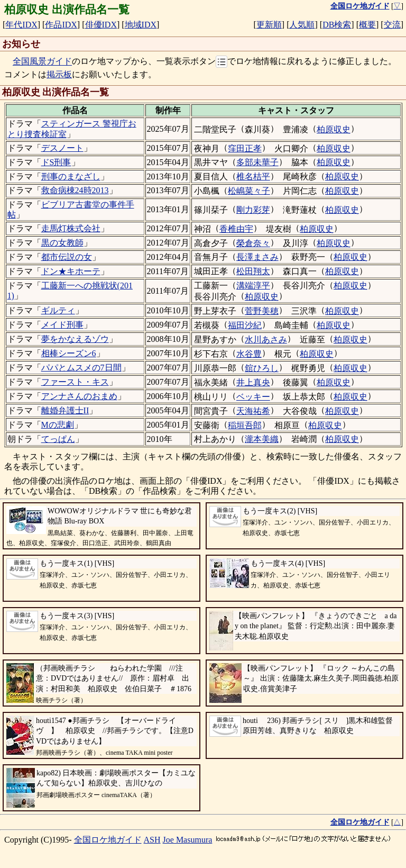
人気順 (302, 25)
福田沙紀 (245, 325)
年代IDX (21, 25)
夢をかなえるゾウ (75, 339)
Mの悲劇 (58, 425)
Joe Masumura (188, 840)
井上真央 (253, 382)
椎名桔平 (253, 177)
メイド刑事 (62, 325)
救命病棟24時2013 (75, 190)
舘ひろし (262, 368)
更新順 (269, 25)
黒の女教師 (62, 243)
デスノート (62, 148)
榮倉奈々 (253, 243)
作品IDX (61, 25)
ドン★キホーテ (71, 271)
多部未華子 (257, 162)
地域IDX (141, 25)
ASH (152, 840)
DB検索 (337, 25)
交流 (392, 25)
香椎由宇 (236, 229)
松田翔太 (253, 271)
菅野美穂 (262, 311)
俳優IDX (101, 25)
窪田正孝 (245, 148)
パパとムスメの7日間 (81, 368)
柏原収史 (334, 129)
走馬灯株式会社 (71, 228)
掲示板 (59, 74)
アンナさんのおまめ (79, 396)
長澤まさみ (257, 257)
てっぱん (58, 439)
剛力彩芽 (253, 210)
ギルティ (58, 310)
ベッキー (253, 397)
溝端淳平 (253, 286)
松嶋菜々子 (249, 191)
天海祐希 (253, 411)
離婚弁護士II (65, 410)
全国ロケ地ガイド (108, 840)
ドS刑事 (56, 162)
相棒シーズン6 (69, 353)
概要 (367, 25)
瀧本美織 (262, 439)
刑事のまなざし (71, 177)
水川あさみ (266, 340)
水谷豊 (249, 354)
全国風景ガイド (42, 62)
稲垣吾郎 (245, 425)
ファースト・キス (75, 382)
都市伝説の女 (67, 257)
